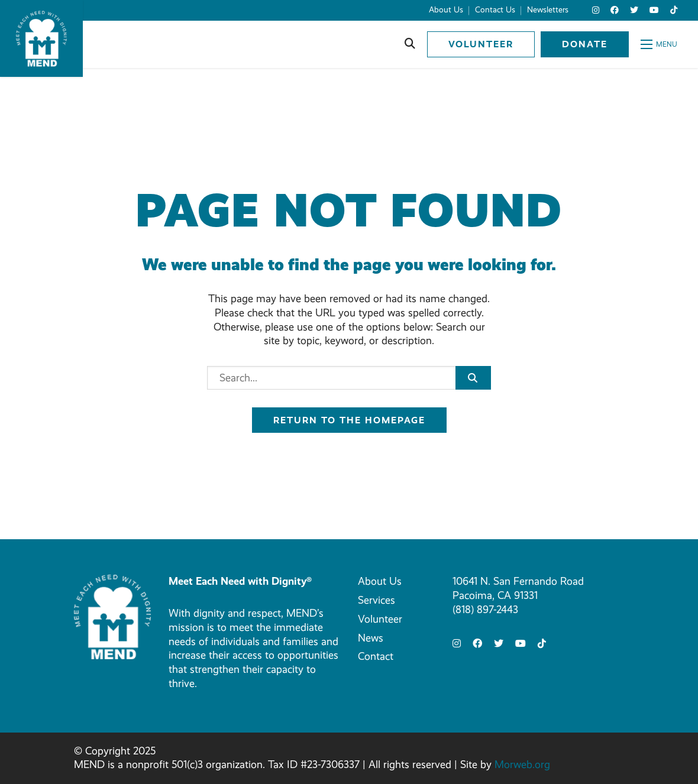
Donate (585, 44)
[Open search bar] (410, 44)
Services (377, 600)
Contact (376, 656)
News (371, 638)
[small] (596, 10)
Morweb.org (522, 764)
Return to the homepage (349, 420)
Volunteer (481, 44)
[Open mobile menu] (659, 44)
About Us (380, 581)
